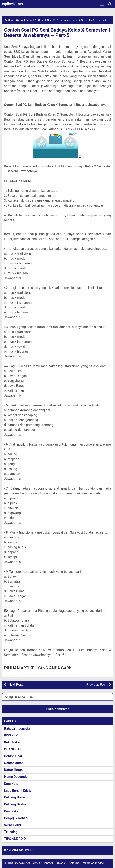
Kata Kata (11, 784)
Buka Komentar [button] (58, 709)
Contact (48, 863)
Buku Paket (12, 742)
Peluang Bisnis (15, 797)
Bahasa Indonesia (17, 728)
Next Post (16, 685)
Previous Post (96, 685)
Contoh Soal (13, 756)
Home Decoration (17, 777)
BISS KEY (11, 735)
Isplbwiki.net (13, 4)
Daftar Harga (13, 770)
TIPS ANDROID (15, 839)
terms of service (93, 863)
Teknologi (11, 832)
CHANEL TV (13, 749)
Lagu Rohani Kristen (19, 791)
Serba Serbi (13, 825)
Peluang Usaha (15, 804)
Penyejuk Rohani (16, 818)
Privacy (60, 863)
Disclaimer (73, 863)
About (36, 863)
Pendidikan (12, 811)
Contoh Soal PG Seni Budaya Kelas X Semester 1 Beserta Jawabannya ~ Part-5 (57, 33)
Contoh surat (13, 763)
